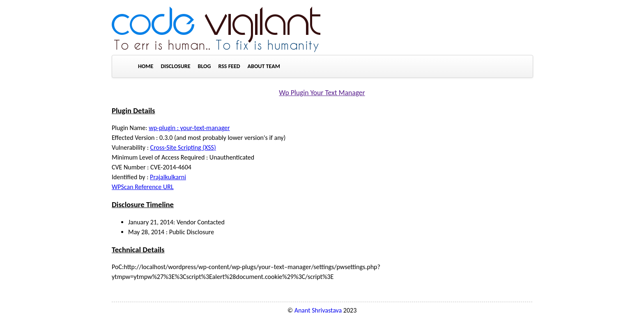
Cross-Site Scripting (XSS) (183, 147)
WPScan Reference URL (143, 187)
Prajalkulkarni (168, 177)
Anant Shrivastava (318, 310)
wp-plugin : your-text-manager (189, 128)
